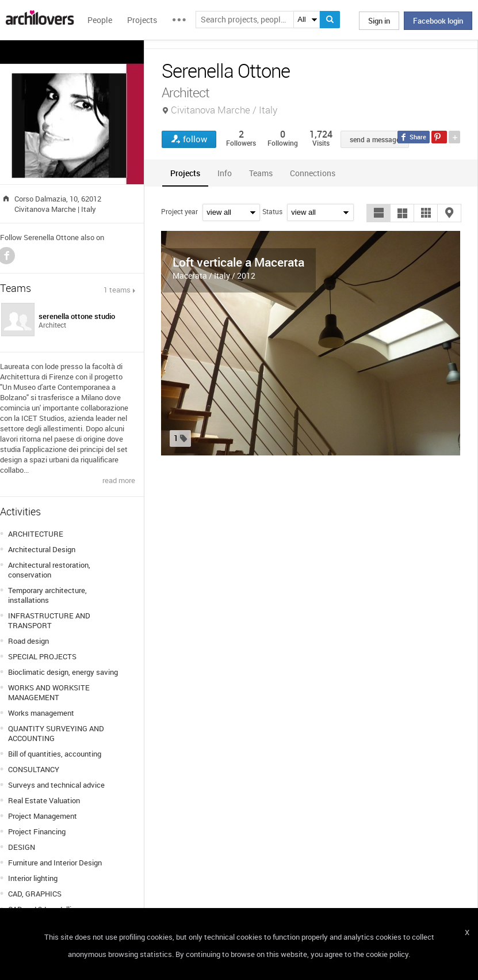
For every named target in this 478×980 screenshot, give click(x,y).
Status (272, 211)
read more (119, 480)
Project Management (43, 816)
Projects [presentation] (185, 173)
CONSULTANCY (34, 769)
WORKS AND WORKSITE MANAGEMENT (49, 692)
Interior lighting (33, 878)
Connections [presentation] (313, 173)
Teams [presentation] (261, 173)
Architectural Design (42, 549)
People (100, 20)
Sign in (379, 21)
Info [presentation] (225, 173)
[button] (378, 213)
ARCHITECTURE (36, 534)
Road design (28, 641)
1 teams (117, 290)
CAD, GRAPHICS (35, 894)
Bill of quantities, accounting (55, 754)
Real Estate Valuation (44, 800)
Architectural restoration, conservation (49, 570)
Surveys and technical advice (56, 785)
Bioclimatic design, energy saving (63, 672)
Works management (41, 713)
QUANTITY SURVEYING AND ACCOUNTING (56, 733)
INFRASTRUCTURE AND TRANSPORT (49, 620)
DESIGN (22, 847)
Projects (142, 20)
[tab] (185, 173)
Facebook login (438, 21)
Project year (179, 211)
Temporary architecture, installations (47, 595)
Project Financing (37, 831)
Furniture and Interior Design (55, 863)
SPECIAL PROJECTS (42, 656)
